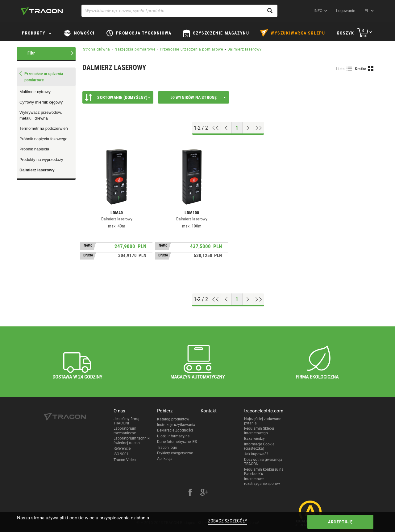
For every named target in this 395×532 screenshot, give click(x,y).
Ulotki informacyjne (173, 436)
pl (367, 11)
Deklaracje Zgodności (175, 430)
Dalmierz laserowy (37, 170)
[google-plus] (204, 493)
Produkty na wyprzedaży (41, 160)
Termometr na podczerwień (44, 128)
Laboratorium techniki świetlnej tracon (132, 440)
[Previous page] (226, 128)
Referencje (122, 448)
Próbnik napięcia (34, 149)
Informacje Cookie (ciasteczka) (259, 446)
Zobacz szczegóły (228, 521)
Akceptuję (340, 522)
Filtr (31, 53)
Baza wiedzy (254, 439)
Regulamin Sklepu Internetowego (259, 431)
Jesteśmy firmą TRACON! (127, 421)
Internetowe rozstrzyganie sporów (262, 481)
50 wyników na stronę (198, 97)
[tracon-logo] (42, 11)
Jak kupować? (256, 454)
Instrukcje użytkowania (176, 425)
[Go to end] (259, 128)
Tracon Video (125, 460)
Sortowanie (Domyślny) (118, 97)
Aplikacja (165, 459)
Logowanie (346, 11)
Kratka (361, 69)
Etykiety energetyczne (175, 453)
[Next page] (248, 128)
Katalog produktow (173, 419)
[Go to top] (216, 128)
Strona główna (97, 49)
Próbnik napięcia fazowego (43, 139)
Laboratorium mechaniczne (125, 431)
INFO (318, 11)
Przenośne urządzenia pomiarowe (191, 49)
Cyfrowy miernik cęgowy (41, 102)
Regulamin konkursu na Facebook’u (264, 472)
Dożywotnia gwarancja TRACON (263, 462)
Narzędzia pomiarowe (135, 49)
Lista (341, 69)
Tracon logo (167, 448)
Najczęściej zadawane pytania (263, 421)
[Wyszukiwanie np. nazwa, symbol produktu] (179, 11)
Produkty (34, 33)
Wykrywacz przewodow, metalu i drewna (41, 115)
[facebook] (190, 493)
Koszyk (345, 33)
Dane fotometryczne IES (177, 442)
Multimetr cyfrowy (35, 92)
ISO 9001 (121, 454)
